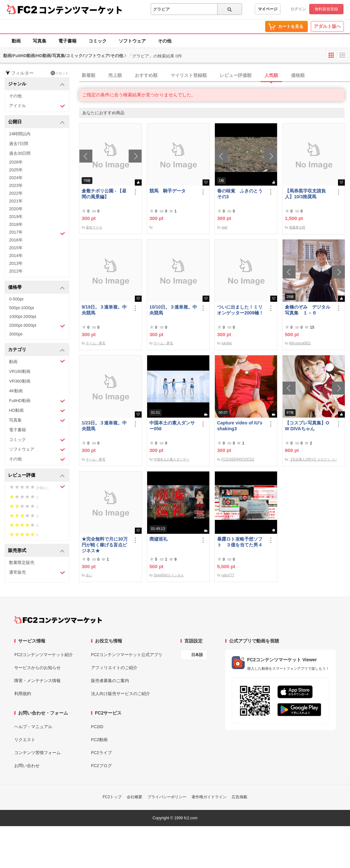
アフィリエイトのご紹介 (114, 668)
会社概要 (134, 797)
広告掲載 (239, 797)
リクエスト (25, 740)
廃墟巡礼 (158, 539)
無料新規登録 (326, 9)
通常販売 (37, 573)
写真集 (40, 41)
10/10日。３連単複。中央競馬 (173, 310)
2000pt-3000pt (37, 326)
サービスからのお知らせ (37, 668)
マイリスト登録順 (189, 75)
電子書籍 (67, 41)
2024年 (16, 178)
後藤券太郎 (297, 227)
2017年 (37, 233)
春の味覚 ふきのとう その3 (241, 194)
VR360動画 (20, 381)
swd (224, 227)
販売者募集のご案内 (110, 681)
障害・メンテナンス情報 (37, 681)
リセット (59, 73)
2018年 (16, 224)
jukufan (227, 343)
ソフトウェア (132, 41)
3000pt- (16, 334)
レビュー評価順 (236, 75)
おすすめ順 (146, 75)
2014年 (16, 256)
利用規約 (23, 694)
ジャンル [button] (36, 84)
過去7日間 (19, 144)
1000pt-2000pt (23, 317)
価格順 (298, 75)
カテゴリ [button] (36, 350)
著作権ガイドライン (209, 797)
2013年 (16, 263)
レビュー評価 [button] (36, 476)
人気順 (271, 75)
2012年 (16, 271)
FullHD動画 (37, 401)
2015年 (16, 248)
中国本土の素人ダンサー (171, 459)
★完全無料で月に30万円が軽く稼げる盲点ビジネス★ (105, 545)
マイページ (268, 9)
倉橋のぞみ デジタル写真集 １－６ (308, 310)
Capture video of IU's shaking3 (240, 426)
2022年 (16, 193)
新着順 (88, 75)
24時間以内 (20, 134)
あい (89, 575)
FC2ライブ (101, 753)
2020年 (16, 209)
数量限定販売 (22, 562)
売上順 (115, 75)
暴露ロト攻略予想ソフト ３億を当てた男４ (240, 542)
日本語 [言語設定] (197, 655)
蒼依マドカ (94, 227)
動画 (16, 41)
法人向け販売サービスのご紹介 (121, 694)
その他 (165, 41)
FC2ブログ (101, 766)
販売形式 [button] (36, 551)
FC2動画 (99, 740)
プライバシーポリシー (167, 797)
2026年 (16, 162)
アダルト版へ (327, 26)
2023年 (16, 185)
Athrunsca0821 (300, 343)
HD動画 (37, 411)
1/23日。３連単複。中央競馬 (104, 426)
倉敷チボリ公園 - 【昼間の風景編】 (104, 194)
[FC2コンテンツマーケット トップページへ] (58, 620)
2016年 (16, 240)
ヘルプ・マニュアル (33, 727)
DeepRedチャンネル (169, 575)
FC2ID (97, 727)
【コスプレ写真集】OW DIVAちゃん (307, 426)
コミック (98, 41)
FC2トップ (112, 797)
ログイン (298, 9)
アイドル (37, 106)
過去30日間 (20, 153)
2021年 (16, 201)
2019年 (16, 217)
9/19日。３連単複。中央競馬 (104, 310)
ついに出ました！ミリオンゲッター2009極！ (240, 310)
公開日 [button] (36, 122)
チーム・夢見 (96, 343)
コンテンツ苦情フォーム (37, 753)
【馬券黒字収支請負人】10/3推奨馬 (305, 194)
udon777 (228, 575)
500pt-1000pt (22, 308)
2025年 (16, 170)
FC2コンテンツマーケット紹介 (44, 655)
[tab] (215, 76)
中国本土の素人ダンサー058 (172, 426)
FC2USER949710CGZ (238, 459)
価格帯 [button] (36, 288)
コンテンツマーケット (81, 10)
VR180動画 (20, 371)
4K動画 (16, 391)
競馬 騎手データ (168, 191)
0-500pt (16, 299)
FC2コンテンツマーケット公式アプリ (127, 655)
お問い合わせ (27, 766)
